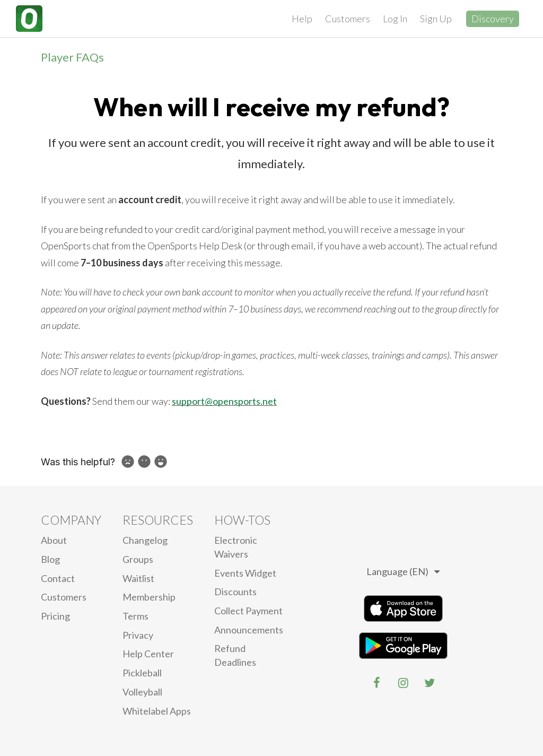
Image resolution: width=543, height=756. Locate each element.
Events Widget (245, 573)
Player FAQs (72, 57)
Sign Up (436, 19)
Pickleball (142, 673)
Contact (58, 578)
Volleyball (142, 692)
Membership (149, 597)
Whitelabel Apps (157, 711)
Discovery (493, 19)
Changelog (145, 540)
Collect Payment (248, 611)
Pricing (55, 616)
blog (50, 559)
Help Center (148, 654)
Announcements (249, 630)
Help (302, 19)
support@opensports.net (224, 401)
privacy (138, 635)
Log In (395, 19)
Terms (135, 616)
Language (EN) (403, 571)
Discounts (235, 592)
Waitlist (138, 578)
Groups (138, 559)
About (54, 540)
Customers (348, 19)
